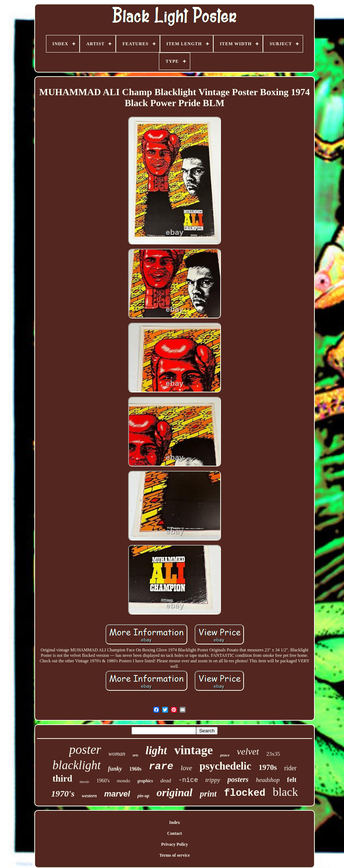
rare (161, 766)
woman (117, 754)
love (187, 768)
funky (115, 769)
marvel (117, 794)
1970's (63, 794)
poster (85, 750)
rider (290, 768)
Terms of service (175, 855)
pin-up (143, 796)
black (285, 792)
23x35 (273, 754)
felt (292, 780)
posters (238, 779)
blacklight (77, 765)
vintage (194, 750)
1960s (135, 769)
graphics (145, 781)
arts (135, 755)
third (62, 778)
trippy (213, 780)
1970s (268, 767)
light (156, 750)
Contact (175, 833)
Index (174, 822)
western (89, 796)
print (208, 794)
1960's (103, 781)
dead (166, 780)
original (175, 792)
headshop (268, 780)
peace (225, 755)
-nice (188, 780)
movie (84, 782)
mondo (123, 781)
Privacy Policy (175, 844)
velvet (248, 751)
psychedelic (225, 766)
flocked (244, 793)
